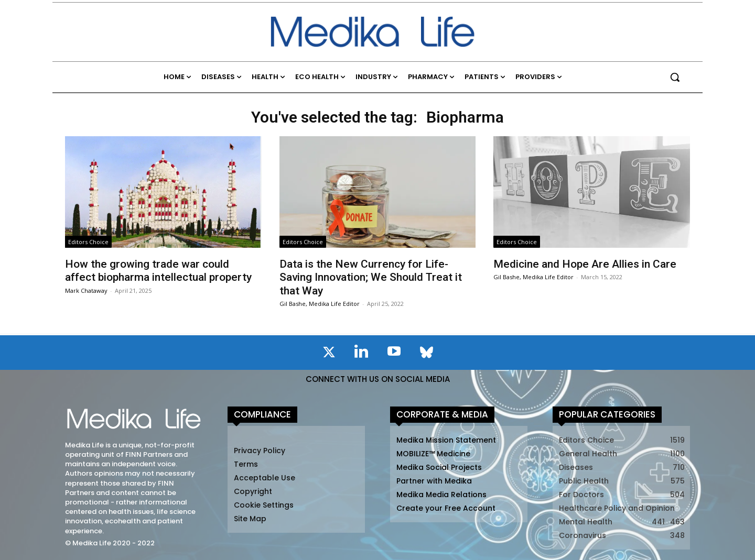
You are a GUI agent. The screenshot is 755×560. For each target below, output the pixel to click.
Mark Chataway (86, 290)
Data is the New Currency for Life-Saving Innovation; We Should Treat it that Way (371, 277)
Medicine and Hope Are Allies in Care (585, 264)
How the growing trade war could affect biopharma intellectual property (158, 271)
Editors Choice (88, 242)
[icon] (329, 354)
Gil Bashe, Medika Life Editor (320, 304)
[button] (675, 77)
